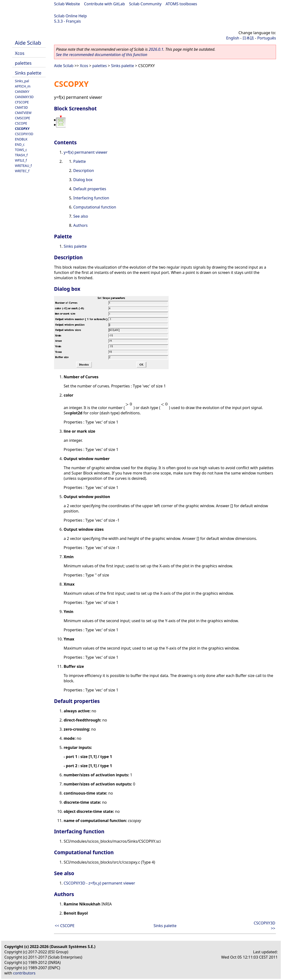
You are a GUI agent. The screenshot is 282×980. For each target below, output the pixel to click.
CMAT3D (21, 107)
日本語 (248, 38)
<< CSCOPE (65, 926)
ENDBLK (21, 139)
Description (84, 171)
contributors (24, 973)
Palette (80, 161)
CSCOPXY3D (24, 134)
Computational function (95, 207)
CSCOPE (21, 123)
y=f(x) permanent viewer (86, 152)
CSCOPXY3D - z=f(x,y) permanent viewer (99, 883)
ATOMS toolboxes (181, 4)
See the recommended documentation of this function (102, 55)
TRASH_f (21, 155)
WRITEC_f (22, 171)
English (233, 38)
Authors (80, 225)
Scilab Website (67, 4)
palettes (23, 63)
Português (267, 38)
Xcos (20, 53)
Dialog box (83, 180)
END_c (20, 144)
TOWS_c (21, 150)
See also (81, 216)
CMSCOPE (22, 118)
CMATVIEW (23, 113)
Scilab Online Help (70, 16)
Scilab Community (145, 4)
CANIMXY (22, 92)
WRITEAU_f (23, 166)
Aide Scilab (28, 43)
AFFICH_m (23, 86)
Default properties (90, 189)
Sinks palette (28, 73)
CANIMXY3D (24, 97)
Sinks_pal (22, 81)
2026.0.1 (156, 49)
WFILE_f (21, 160)
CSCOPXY (22, 129)
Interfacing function (91, 198)
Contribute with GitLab (104, 4)
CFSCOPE (22, 102)
